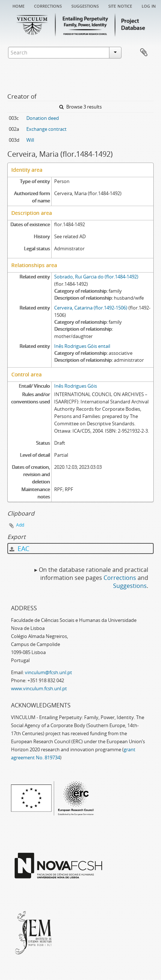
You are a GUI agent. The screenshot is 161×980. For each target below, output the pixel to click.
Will (30, 140)
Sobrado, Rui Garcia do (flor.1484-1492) (96, 277)
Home (18, 5)
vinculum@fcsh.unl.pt (48, 672)
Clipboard (144, 53)
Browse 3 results (80, 107)
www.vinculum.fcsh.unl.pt (39, 688)
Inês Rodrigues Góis (76, 386)
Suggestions (85, 5)
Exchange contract (46, 129)
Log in (149, 5)
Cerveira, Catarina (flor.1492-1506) (91, 308)
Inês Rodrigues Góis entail (82, 346)
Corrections (48, 5)
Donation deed (43, 118)
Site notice (120, 5)
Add (20, 525)
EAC (19, 548)
